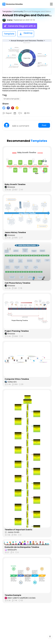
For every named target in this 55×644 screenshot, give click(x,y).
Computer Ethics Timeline (17, 379)
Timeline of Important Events (18, 530)
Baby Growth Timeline (15, 184)
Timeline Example (13, 595)
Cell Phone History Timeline (17, 283)
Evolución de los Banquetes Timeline (22, 547)
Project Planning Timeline (17, 331)
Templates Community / (13, 12)
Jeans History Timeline (15, 232)
